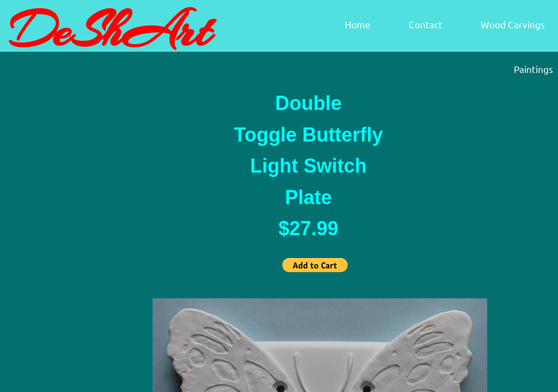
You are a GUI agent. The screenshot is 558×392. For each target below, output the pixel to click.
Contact (426, 24)
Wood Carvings (513, 24)
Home (358, 24)
